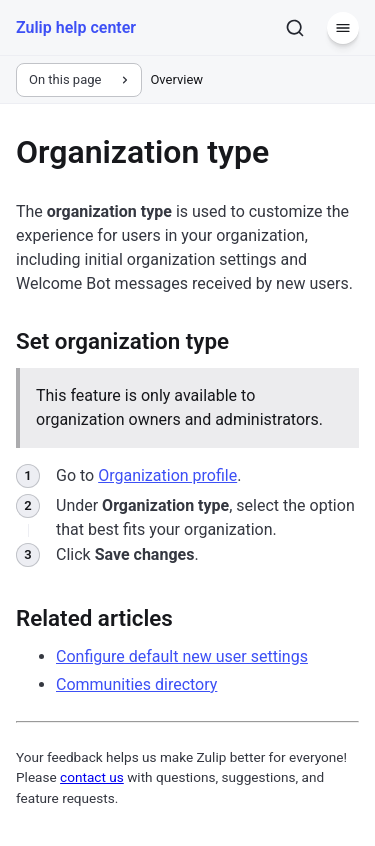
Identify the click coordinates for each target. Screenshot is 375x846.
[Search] (295, 28)
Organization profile (167, 475)
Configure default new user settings (182, 656)
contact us (92, 777)
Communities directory (136, 684)
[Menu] (343, 28)
